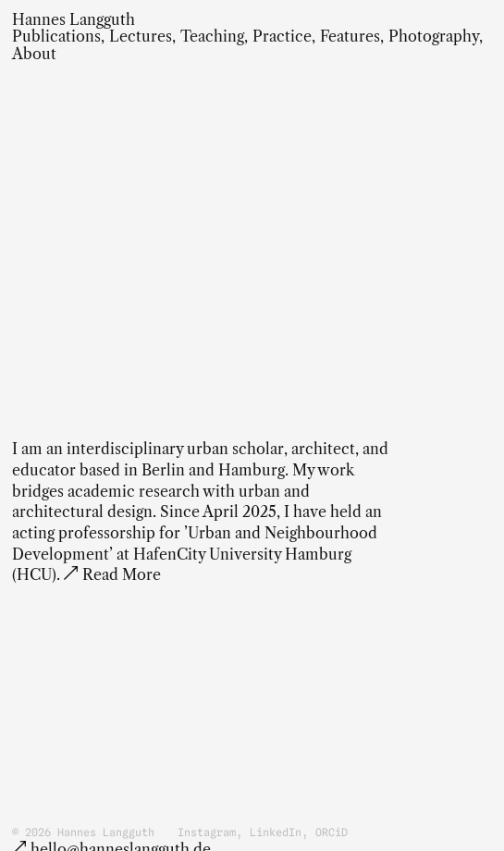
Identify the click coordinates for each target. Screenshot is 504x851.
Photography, (436, 37)
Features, (352, 37)
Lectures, (142, 37)
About (34, 55)
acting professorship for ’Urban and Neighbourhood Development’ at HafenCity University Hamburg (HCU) (195, 554)
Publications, (58, 37)
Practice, (284, 37)
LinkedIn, (279, 832)
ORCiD (332, 832)
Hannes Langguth (74, 20)
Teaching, (214, 37)
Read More (122, 575)
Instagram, (210, 832)
